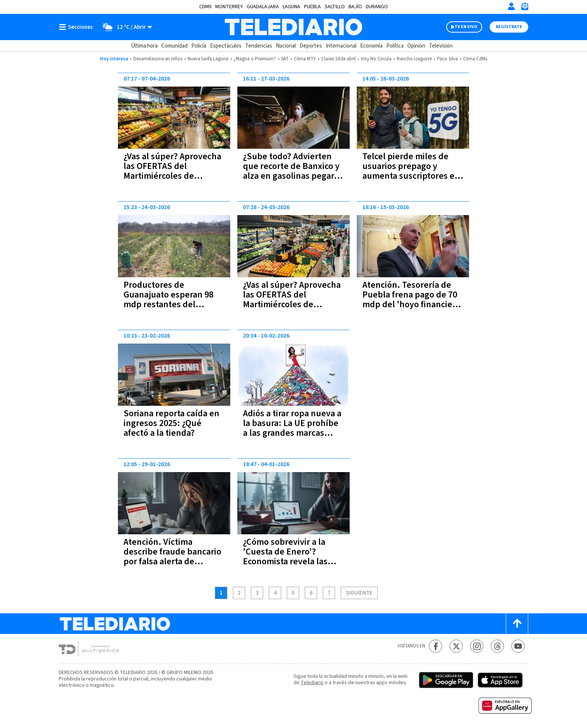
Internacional (341, 46)
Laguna (291, 7)
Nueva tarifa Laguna (208, 59)
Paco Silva (447, 59)
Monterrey (229, 7)
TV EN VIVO (466, 27)
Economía (371, 46)
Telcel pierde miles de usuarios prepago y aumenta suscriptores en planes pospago (411, 171)
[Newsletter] (524, 8)
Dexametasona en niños (158, 59)
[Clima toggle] (125, 27)
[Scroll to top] (517, 624)
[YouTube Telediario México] (518, 646)
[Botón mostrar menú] (77, 27)
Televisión (441, 46)
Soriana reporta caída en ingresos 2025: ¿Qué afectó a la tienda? (171, 423)
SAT (285, 59)
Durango (377, 7)
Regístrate (509, 27)
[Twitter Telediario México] (456, 646)
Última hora (144, 46)
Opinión (416, 46)
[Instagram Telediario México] (477, 646)
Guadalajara (263, 7)
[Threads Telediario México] (497, 646)
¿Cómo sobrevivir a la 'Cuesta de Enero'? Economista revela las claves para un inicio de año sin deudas (288, 561)
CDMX (205, 7)
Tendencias (259, 46)
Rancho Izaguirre (414, 59)
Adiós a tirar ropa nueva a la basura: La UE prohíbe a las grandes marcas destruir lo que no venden (292, 433)
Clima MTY (305, 59)
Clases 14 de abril (338, 59)
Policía (199, 46)
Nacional (286, 46)
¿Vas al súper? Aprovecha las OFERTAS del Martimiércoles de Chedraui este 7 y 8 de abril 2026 (172, 176)
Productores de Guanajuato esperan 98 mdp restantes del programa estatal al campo (168, 304)
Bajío (355, 7)
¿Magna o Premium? (255, 59)
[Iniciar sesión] (511, 6)
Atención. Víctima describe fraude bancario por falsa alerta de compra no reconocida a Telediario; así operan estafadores (172, 566)
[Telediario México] (293, 27)
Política (395, 46)
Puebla (312, 7)
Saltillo (335, 7)
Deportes (311, 46)
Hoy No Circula (376, 59)
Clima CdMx (475, 59)
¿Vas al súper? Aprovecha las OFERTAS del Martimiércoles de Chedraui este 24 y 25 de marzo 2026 (292, 304)
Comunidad (174, 46)
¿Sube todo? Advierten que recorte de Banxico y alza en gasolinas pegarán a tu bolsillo (293, 171)
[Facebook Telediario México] (436, 646)
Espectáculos (226, 46)
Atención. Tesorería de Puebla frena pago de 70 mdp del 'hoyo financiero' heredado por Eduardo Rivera (413, 304)
